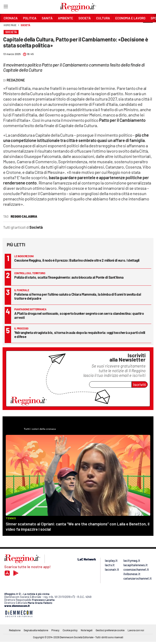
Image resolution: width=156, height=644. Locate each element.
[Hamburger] (6, 7)
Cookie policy (70, 630)
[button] (148, 27)
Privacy (55, 630)
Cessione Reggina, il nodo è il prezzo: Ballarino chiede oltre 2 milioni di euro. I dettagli (77, 260)
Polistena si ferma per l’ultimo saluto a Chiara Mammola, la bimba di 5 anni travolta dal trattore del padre (78, 296)
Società (25, 25)
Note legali (87, 630)
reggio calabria (24, 216)
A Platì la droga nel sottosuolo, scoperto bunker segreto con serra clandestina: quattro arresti (79, 315)
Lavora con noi (136, 630)
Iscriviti (140, 384)
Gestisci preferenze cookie (110, 630)
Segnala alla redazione (36, 630)
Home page (10, 25)
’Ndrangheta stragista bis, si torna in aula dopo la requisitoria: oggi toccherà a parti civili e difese (80, 334)
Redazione (15, 630)
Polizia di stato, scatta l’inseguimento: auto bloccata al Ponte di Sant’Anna (69, 277)
